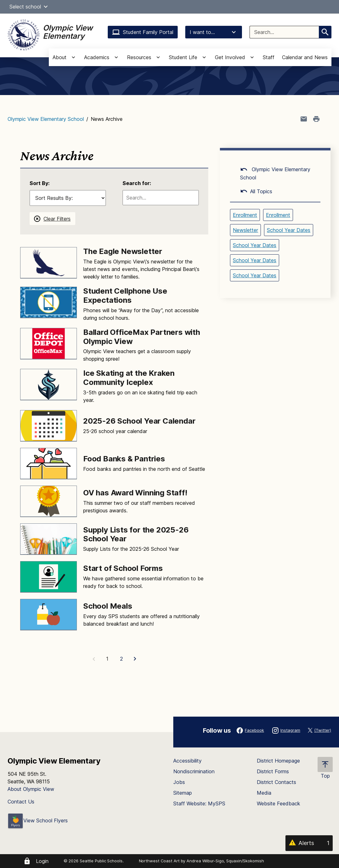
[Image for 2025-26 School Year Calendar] (49, 426)
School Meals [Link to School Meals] (108, 606)
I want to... (214, 32)
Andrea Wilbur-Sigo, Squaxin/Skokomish (225, 861)
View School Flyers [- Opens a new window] (38, 820)
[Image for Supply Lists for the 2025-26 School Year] (49, 539)
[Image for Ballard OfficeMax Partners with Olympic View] (49, 344)
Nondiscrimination (194, 771)
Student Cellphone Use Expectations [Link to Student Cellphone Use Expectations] (125, 296)
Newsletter (245, 230)
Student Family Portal (143, 32)
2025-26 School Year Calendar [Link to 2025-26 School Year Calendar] (139, 421)
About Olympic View (31, 789)
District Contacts (276, 782)
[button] (46, 7)
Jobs (179, 782)
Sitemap (183, 793)
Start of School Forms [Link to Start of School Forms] (123, 568)
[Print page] (316, 119)
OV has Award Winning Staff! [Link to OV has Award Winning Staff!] (135, 493)
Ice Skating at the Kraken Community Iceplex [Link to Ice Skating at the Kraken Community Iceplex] (129, 378)
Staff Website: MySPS (199, 803)
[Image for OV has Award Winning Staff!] (49, 501)
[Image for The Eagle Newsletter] (49, 263)
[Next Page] (135, 659)
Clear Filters (57, 219)
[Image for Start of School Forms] (49, 577)
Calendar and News (305, 57)
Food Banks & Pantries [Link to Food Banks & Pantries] (124, 459)
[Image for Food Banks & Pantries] (49, 464)
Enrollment (245, 215)
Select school (29, 7)
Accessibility (187, 761)
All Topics (256, 191)
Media (264, 793)
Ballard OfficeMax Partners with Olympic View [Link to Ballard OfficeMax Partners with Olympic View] (142, 337)
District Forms (273, 771)
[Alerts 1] (309, 843)
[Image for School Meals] (49, 615)
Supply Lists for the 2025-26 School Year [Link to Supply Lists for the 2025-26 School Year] (136, 534)
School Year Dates (289, 230)
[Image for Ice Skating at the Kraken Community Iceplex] (49, 385)
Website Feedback (279, 803)
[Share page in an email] (304, 119)
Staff (269, 57)
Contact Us (21, 802)
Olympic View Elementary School (46, 119)
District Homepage (278, 761)
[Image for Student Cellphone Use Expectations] (49, 302)
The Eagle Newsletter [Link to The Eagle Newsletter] (123, 251)
